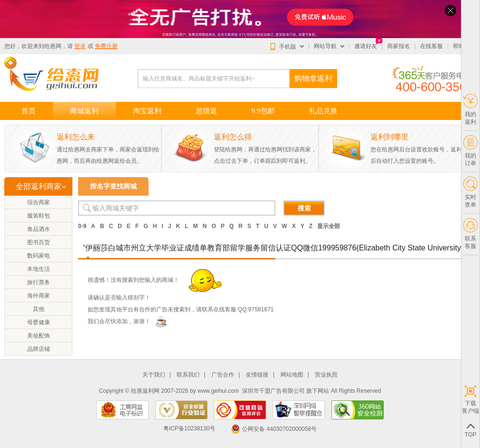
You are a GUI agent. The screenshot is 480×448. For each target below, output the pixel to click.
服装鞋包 (39, 216)
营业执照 (326, 375)
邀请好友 (366, 46)
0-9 (82, 226)
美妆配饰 (39, 336)
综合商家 (39, 202)
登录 (80, 46)
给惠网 (53, 46)
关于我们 (154, 375)
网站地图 (292, 375)
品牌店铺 (39, 349)
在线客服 (431, 46)
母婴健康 (39, 322)
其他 (39, 309)
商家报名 (399, 46)
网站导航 (325, 46)
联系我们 (188, 375)
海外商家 (39, 296)
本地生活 (39, 269)
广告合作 (223, 375)
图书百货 (39, 242)
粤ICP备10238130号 (189, 429)
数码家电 (39, 256)
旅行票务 (39, 282)
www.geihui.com (218, 391)
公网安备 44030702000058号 (274, 429)
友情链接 (257, 375)
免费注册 (106, 46)
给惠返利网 (145, 391)
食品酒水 (39, 229)
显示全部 (329, 226)
